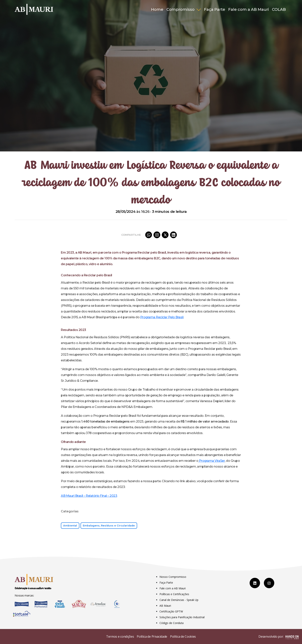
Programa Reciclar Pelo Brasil (162, 317)
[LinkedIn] (255, 583)
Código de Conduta (172, 623)
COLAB (279, 9)
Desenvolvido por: (279, 637)
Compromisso (181, 9)
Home (157, 9)
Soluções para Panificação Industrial (182, 617)
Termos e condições (120, 636)
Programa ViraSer (211, 461)
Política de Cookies (183, 636)
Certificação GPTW (171, 611)
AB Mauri (165, 606)
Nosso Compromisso (173, 577)
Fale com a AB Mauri (249, 9)
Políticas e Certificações (174, 594)
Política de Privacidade (152, 636)
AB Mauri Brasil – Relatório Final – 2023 (89, 496)
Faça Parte (215, 9)
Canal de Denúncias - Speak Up (179, 600)
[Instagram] (269, 583)
